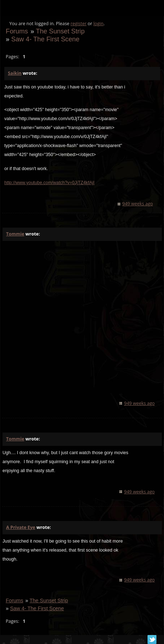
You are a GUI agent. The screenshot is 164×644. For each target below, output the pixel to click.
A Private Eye (21, 527)
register (79, 24)
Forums (17, 31)
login (98, 24)
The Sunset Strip (60, 31)
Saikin (15, 73)
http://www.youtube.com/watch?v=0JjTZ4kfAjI (49, 183)
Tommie (15, 234)
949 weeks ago (138, 204)
